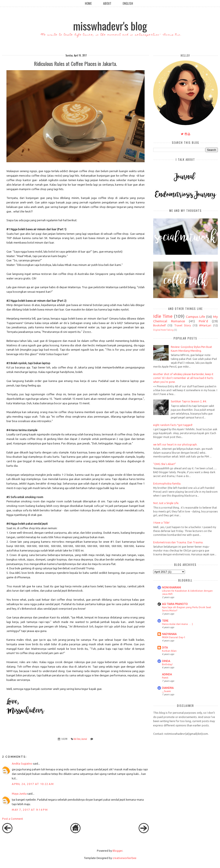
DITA (165, 648)
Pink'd (203, 321)
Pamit (165, 678)
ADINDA (167, 674)
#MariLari (205, 325)
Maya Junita (19, 794)
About (107, 3)
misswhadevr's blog (110, 26)
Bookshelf (160, 325)
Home (88, 3)
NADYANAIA (169, 634)
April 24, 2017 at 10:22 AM (33, 784)
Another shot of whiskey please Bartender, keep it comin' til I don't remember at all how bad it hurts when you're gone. (183, 378)
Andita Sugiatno (22, 763)
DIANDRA (168, 688)
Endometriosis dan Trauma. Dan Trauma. (178, 542)
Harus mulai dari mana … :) (177, 624)
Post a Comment (13, 819)
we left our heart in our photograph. (175, 445)
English (128, 3)
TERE (165, 621)
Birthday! (167, 664)
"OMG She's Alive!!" (165, 464)
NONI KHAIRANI (171, 587)
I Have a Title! (161, 523)
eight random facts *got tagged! (173, 425)
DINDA (166, 661)
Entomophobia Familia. (167, 484)
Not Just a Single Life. (166, 503)
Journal (84, 739)
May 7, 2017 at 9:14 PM (30, 810)
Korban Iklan (169, 651)
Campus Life (195, 317)
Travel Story (183, 325)
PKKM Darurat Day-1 (174, 637)
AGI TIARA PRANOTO (175, 604)
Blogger (118, 851)
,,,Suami (166, 691)
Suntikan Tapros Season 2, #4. (189, 401)
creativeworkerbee (125, 858)
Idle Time (77, 739)
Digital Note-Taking (163, 330)
